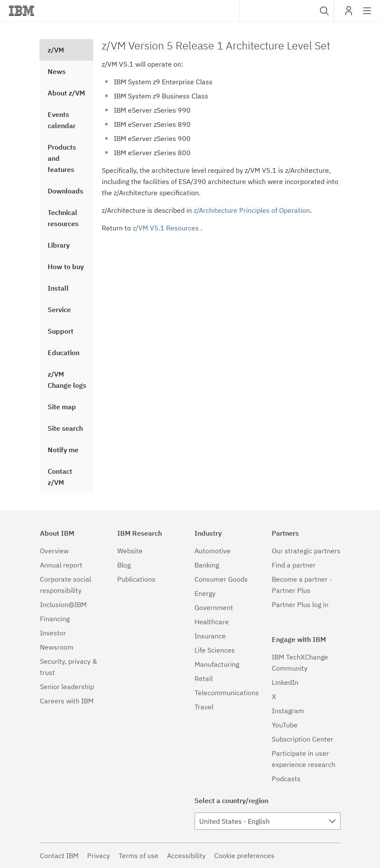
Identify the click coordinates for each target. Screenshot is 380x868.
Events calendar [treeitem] (62, 120)
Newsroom (57, 647)
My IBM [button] (349, 14)
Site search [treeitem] (65, 428)
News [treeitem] (57, 71)
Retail (204, 678)
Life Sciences (215, 650)
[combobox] (287, 11)
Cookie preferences (244, 856)
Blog (124, 565)
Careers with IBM (67, 701)
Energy (205, 593)
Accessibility (186, 856)
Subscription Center (302, 739)
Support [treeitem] (61, 331)
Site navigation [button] (367, 15)
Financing (55, 619)
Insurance (210, 636)
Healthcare (212, 622)
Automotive (213, 551)
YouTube (285, 725)
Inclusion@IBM (63, 604)
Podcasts (286, 779)
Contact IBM (59, 856)
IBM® (21, 11)
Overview (54, 551)
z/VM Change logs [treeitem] (67, 380)
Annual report (61, 565)
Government (214, 607)
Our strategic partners (306, 551)
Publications (136, 579)
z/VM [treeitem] (56, 50)
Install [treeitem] (58, 288)
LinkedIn (285, 682)
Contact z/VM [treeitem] (60, 477)
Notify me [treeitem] (63, 450)
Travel (204, 707)
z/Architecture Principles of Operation (252, 210)
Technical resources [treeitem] (63, 218)
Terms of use (138, 856)
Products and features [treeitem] (62, 158)
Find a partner (294, 565)
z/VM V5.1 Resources (167, 228)
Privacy (99, 856)
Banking (207, 565)
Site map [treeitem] (62, 407)
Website (130, 551)
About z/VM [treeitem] (66, 93)
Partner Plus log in (300, 604)
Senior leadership (67, 687)
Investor (53, 633)
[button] (324, 11)
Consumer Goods (221, 579)
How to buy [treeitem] (66, 267)
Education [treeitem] (64, 353)
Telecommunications (227, 693)
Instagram (288, 711)
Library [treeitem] (59, 245)
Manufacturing (217, 664)
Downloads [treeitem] (65, 191)
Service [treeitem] (59, 310)
